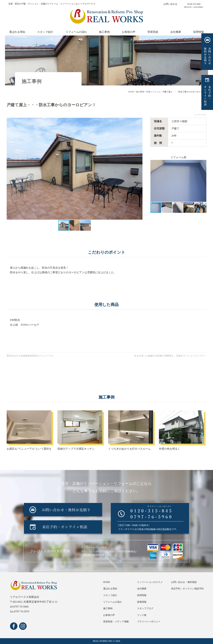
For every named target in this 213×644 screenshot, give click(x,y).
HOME (107, 582)
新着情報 (142, 602)
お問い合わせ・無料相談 (184, 582)
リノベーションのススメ (150, 582)
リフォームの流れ (76, 32)
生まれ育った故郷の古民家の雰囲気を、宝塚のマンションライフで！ (170, 356)
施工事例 (104, 32)
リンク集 (142, 615)
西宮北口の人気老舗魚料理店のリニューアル (30, 356)
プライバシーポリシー (149, 622)
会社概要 (176, 32)
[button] (139, 169)
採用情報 (199, 32)
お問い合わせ (170, 4)
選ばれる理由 (17, 32)
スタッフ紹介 (45, 32)
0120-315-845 (194, 4)
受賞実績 (153, 32)
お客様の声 (129, 32)
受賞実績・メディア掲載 (116, 622)
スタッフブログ (145, 608)
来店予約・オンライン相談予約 (187, 589)
